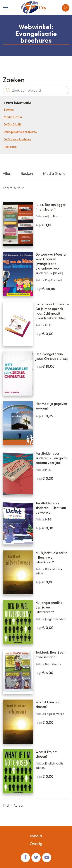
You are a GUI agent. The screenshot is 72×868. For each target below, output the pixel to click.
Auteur (19, 188)
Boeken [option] (27, 173)
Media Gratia (13, 117)
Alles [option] (7, 173)
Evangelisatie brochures (20, 132)
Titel (6, 188)
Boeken (9, 109)
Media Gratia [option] (54, 173)
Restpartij (10, 147)
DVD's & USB (12, 124)
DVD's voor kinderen (17, 139)
